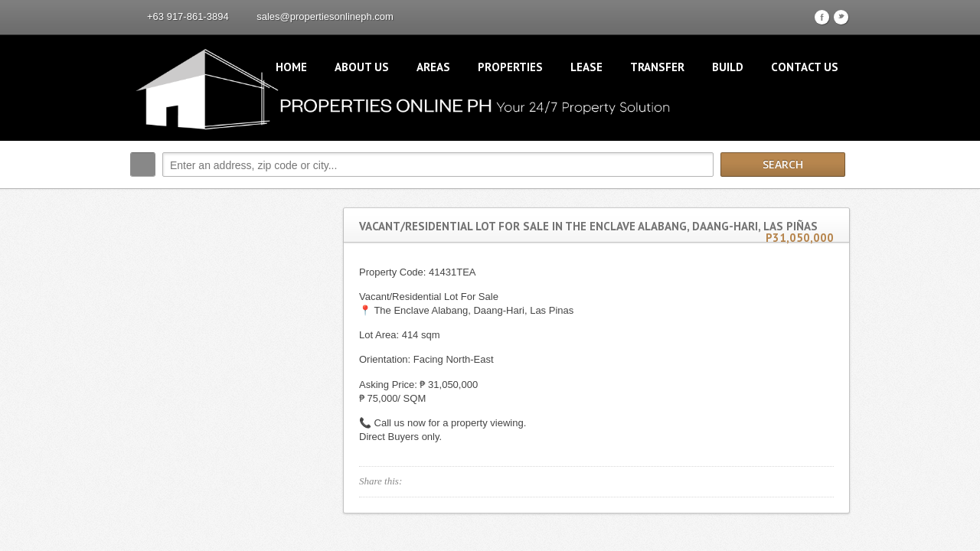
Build (728, 67)
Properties (510, 67)
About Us (362, 67)
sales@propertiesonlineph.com (325, 16)
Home (291, 67)
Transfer (657, 67)
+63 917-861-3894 (188, 16)
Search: (143, 165)
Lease (586, 67)
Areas (433, 67)
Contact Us (805, 67)
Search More (833, 197)
